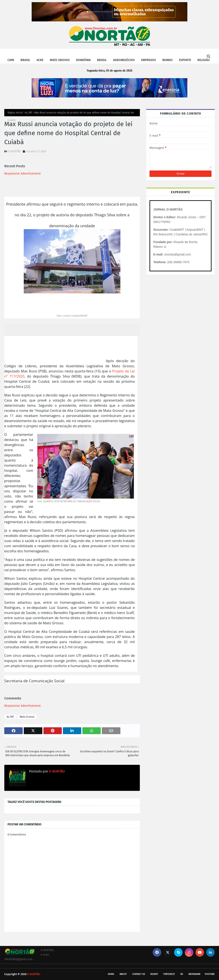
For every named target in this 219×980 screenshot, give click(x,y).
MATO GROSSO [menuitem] (60, 60)
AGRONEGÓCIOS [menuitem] (124, 60)
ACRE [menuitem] (40, 60)
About (123, 974)
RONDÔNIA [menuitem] (83, 60)
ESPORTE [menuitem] (185, 60)
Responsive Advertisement (22, 174)
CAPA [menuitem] (11, 60)
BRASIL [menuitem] (25, 60)
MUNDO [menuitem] (167, 60)
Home (111, 974)
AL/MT (29, 113)
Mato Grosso (27, 717)
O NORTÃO (14, 151)
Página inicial (15, 113)
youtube (210, 974)
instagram (194, 974)
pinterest (169, 974)
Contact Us (139, 974)
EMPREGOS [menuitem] (149, 60)
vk (182, 974)
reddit (154, 974)
